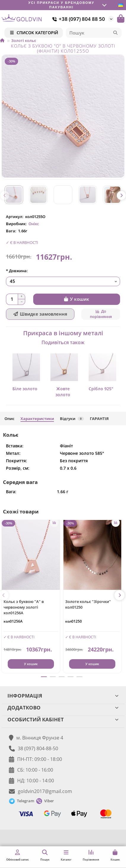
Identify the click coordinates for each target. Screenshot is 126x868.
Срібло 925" (101, 389)
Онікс (34, 224)
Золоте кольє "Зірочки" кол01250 (88, 604)
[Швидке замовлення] (40, 314)
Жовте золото (63, 392)
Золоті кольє (24, 40)
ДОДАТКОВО (63, 708)
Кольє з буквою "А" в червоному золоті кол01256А (24, 607)
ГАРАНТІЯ (99, 419)
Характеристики (37, 419)
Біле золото (25, 389)
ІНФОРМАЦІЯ (63, 696)
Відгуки (72, 419)
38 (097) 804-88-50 (38, 748)
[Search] (94, 33)
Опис (9, 419)
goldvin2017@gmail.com (45, 791)
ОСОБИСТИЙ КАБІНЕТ (63, 719)
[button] (5, 195)
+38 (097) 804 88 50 (78, 19)
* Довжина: (17, 271)
